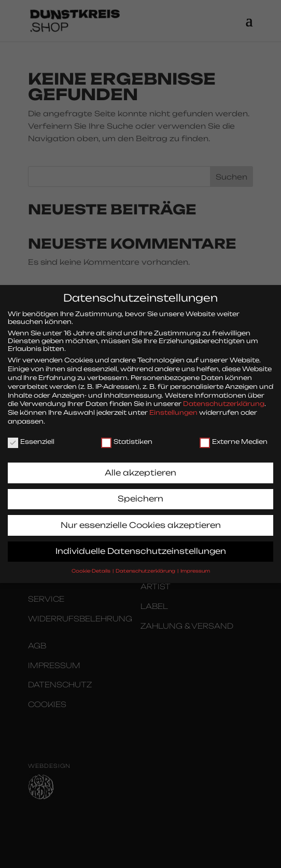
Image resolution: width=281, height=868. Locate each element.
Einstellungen (173, 405)
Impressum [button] (195, 564)
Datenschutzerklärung (224, 396)
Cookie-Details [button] (92, 564)
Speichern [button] (140, 491)
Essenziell (31, 434)
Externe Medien (234, 434)
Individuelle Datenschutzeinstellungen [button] (141, 544)
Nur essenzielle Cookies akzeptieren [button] (141, 518)
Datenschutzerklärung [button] (146, 564)
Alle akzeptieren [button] (140, 465)
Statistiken (127, 434)
